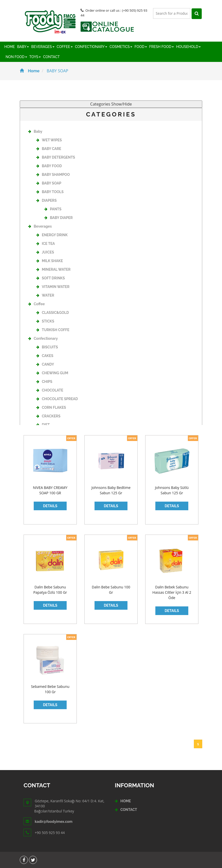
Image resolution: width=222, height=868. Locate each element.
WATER (45, 295)
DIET (43, 425)
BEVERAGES (43, 47)
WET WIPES (49, 140)
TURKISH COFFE (53, 330)
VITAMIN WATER (53, 287)
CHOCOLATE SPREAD (57, 399)
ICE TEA (45, 244)
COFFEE (65, 47)
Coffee (36, 304)
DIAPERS (46, 200)
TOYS (35, 57)
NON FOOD (16, 57)
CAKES (45, 356)
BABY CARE (49, 149)
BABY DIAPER (59, 218)
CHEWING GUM (52, 373)
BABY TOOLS (50, 192)
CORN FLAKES (51, 407)
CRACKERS (48, 416)
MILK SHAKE (50, 261)
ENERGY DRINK (52, 235)
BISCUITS (47, 347)
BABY (23, 47)
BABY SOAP (49, 183)
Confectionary (43, 338)
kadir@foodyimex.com (54, 822)
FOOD (141, 47)
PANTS (53, 209)
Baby (35, 131)
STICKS (45, 321)
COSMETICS (121, 47)
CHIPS (44, 382)
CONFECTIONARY (91, 47)
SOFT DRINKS (51, 278)
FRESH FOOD (162, 47)
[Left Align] (197, 14)
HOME (10, 47)
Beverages (40, 226)
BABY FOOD (49, 166)
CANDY (45, 364)
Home (30, 71)
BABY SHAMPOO (53, 175)
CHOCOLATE (50, 390)
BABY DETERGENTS (56, 157)
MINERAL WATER (53, 269)
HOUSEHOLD (188, 47)
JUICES (45, 252)
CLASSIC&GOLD (53, 313)
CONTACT (51, 57)
